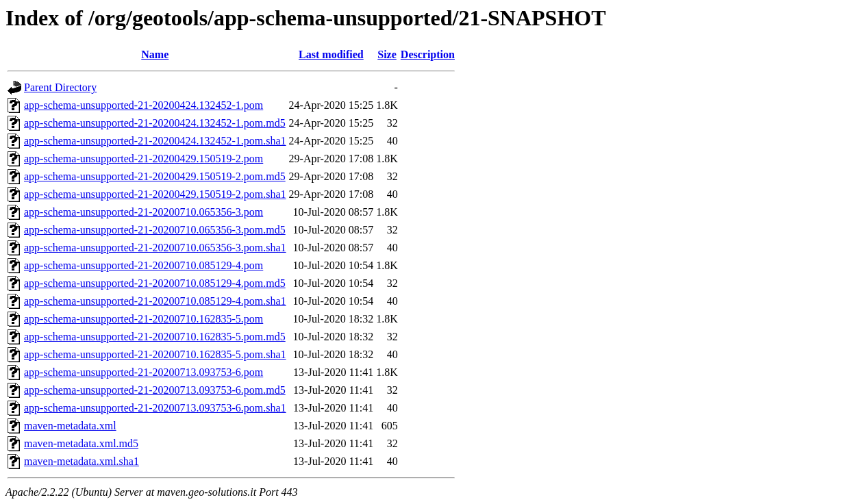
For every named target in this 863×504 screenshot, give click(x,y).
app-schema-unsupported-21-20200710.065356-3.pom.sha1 (155, 248)
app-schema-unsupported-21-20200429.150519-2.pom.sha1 (155, 194)
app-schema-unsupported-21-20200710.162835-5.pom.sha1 (155, 354)
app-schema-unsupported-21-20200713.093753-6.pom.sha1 (155, 408)
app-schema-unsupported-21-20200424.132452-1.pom (143, 105)
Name (155, 54)
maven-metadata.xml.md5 (81, 443)
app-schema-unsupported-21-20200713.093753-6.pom (143, 372)
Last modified (331, 54)
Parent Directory (60, 87)
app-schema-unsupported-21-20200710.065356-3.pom (143, 212)
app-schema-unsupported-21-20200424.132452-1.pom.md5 (155, 123)
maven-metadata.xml (70, 426)
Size (387, 54)
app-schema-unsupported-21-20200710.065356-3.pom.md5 (155, 230)
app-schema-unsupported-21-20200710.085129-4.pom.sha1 (155, 301)
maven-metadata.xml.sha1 (82, 461)
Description (428, 54)
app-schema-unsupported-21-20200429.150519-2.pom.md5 (155, 176)
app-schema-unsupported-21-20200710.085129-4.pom (143, 265)
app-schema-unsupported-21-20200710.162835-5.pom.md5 (155, 337)
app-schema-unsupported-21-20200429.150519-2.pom (143, 159)
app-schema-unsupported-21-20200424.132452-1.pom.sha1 (155, 141)
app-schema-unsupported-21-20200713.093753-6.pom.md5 (155, 390)
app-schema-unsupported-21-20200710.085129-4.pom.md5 (155, 283)
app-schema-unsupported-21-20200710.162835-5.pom (143, 319)
